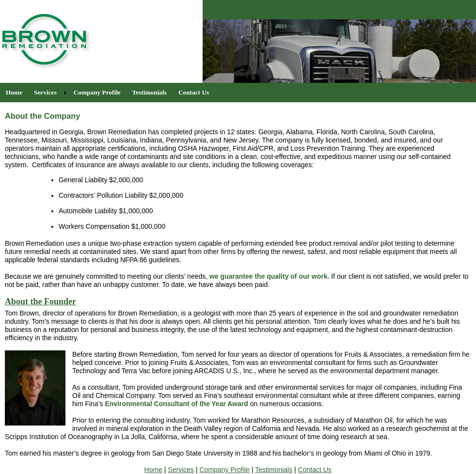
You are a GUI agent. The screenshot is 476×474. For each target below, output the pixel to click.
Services (181, 470)
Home (153, 470)
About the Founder (40, 301)
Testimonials (274, 470)
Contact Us (315, 470)
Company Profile (225, 470)
